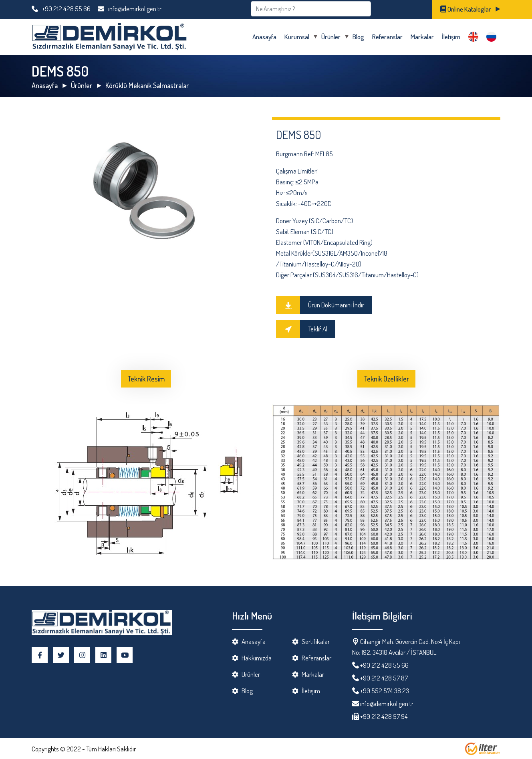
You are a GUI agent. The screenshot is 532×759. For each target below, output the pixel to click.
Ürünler (331, 37)
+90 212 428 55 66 (61, 9)
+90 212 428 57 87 (384, 678)
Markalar (422, 37)
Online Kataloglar (466, 9)
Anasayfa (264, 37)
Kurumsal (297, 37)
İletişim (451, 37)
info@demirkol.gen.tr (130, 9)
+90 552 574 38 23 (385, 691)
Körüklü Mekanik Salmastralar (147, 85)
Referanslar (387, 37)
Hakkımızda (257, 658)
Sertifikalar (316, 641)
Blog (358, 37)
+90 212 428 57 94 (383, 716)
